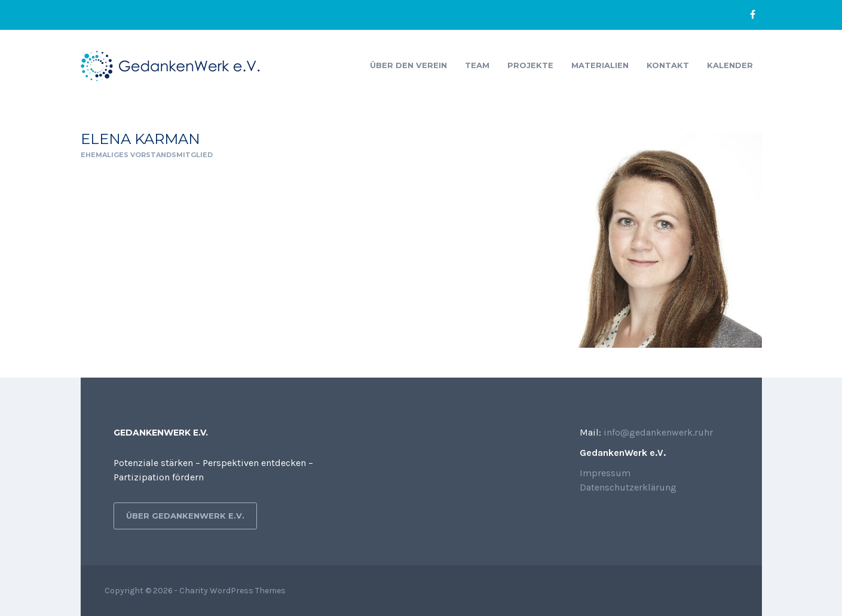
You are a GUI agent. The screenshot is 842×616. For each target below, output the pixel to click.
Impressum (605, 473)
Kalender (730, 65)
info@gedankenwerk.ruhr (658, 432)
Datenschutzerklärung (628, 487)
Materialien (600, 65)
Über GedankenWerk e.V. (185, 516)
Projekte (530, 65)
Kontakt (668, 65)
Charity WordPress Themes (232, 591)
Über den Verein (408, 65)
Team (477, 65)
